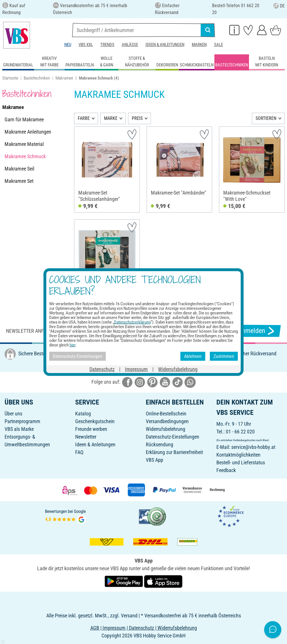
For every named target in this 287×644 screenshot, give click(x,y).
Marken (199, 45)
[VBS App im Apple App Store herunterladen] (163, 581)
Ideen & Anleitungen (165, 45)
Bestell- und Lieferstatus (241, 462)
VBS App (155, 460)
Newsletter (86, 437)
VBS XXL (86, 45)
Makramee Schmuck (25, 156)
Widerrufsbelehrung (166, 429)
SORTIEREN (266, 118)
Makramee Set (19, 181)
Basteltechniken (37, 78)
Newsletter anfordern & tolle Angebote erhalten (66, 331)
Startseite (10, 78)
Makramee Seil (19, 169)
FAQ (79, 452)
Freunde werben (91, 429)
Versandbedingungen (167, 421)
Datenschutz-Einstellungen (173, 437)
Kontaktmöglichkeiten (238, 455)
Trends (107, 45)
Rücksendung (160, 444)
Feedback (226, 470)
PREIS (137, 118)
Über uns (13, 414)
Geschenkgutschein (95, 421)
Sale (219, 45)
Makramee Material (24, 144)
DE (279, 6)
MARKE (111, 118)
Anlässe (130, 45)
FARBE (84, 118)
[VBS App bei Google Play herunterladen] (124, 581)
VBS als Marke (19, 429)
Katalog (83, 414)
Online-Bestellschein (166, 414)
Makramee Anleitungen (28, 132)
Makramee (64, 78)
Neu (68, 45)
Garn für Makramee (24, 119)
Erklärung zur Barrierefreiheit (174, 452)
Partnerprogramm (22, 421)
